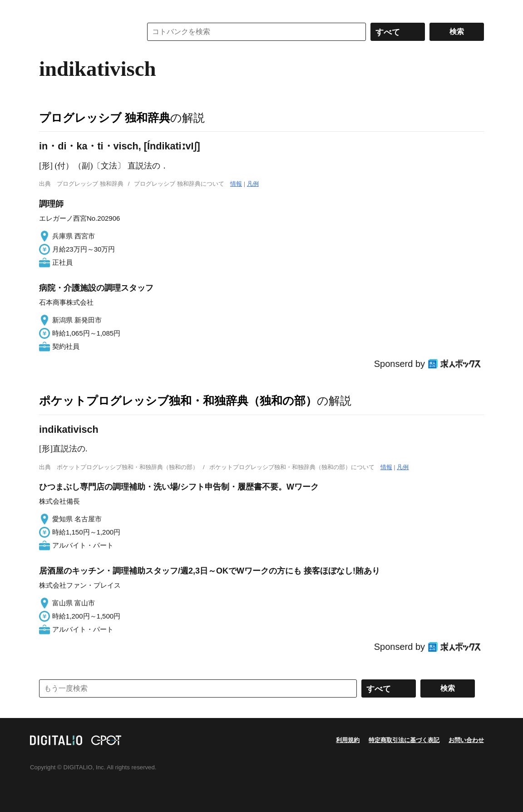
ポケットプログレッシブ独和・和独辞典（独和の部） (178, 401)
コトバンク (84, 32)
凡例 (253, 184)
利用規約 (348, 740)
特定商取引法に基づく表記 (404, 740)
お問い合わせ (466, 740)
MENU (48, 9)
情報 (236, 184)
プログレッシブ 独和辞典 (105, 118)
